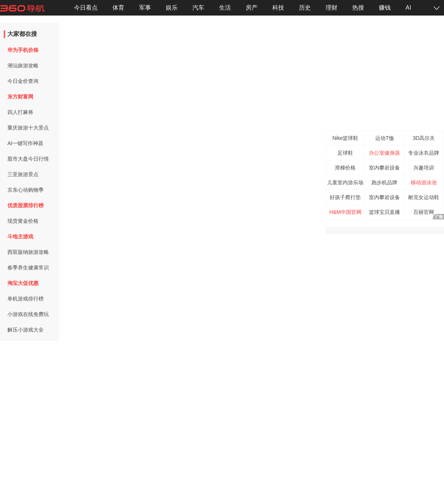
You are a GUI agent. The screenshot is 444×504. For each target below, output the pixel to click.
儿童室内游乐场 (345, 182)
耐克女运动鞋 (424, 197)
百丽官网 (424, 212)
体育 (118, 8)
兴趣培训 (424, 168)
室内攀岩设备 (384, 168)
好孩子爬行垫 (345, 197)
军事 (145, 8)
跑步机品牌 (384, 182)
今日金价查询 (23, 81)
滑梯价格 (345, 168)
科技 (278, 8)
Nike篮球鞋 (345, 138)
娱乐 (172, 8)
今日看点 (86, 8)
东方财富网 (20, 97)
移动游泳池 (424, 182)
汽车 (198, 8)
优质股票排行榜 (26, 205)
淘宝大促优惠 (23, 283)
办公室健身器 (384, 153)
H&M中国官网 (345, 212)
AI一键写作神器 (25, 143)
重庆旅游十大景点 (28, 128)
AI (408, 8)
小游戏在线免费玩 (28, 314)
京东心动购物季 (26, 190)
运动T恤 (385, 138)
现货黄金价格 (23, 221)
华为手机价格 (23, 50)
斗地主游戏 (20, 236)
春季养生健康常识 (28, 268)
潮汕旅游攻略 (23, 65)
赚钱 (385, 8)
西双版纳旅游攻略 (28, 252)
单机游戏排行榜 (26, 299)
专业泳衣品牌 (424, 153)
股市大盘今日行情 (28, 159)
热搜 (358, 8)
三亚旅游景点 (23, 174)
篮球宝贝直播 (384, 212)
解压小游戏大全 (26, 330)
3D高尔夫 (424, 138)
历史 (305, 8)
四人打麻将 (20, 112)
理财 (332, 8)
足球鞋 (345, 153)
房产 (252, 8)
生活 (225, 8)
